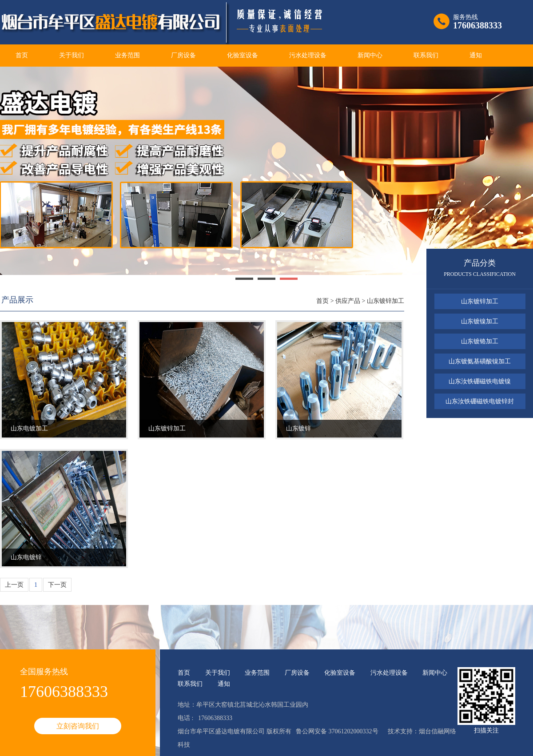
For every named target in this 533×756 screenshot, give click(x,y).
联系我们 (426, 55)
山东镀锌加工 (386, 301)
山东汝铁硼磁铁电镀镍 (480, 381)
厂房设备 (183, 55)
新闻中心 (370, 55)
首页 (22, 55)
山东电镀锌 (26, 557)
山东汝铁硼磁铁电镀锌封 (480, 401)
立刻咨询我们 (78, 726)
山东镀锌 (298, 428)
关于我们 (72, 55)
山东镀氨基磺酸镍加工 (480, 361)
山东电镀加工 (29, 428)
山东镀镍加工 (480, 321)
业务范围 (127, 55)
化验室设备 (243, 55)
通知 (476, 55)
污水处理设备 (308, 55)
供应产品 (348, 301)
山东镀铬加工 (480, 341)
